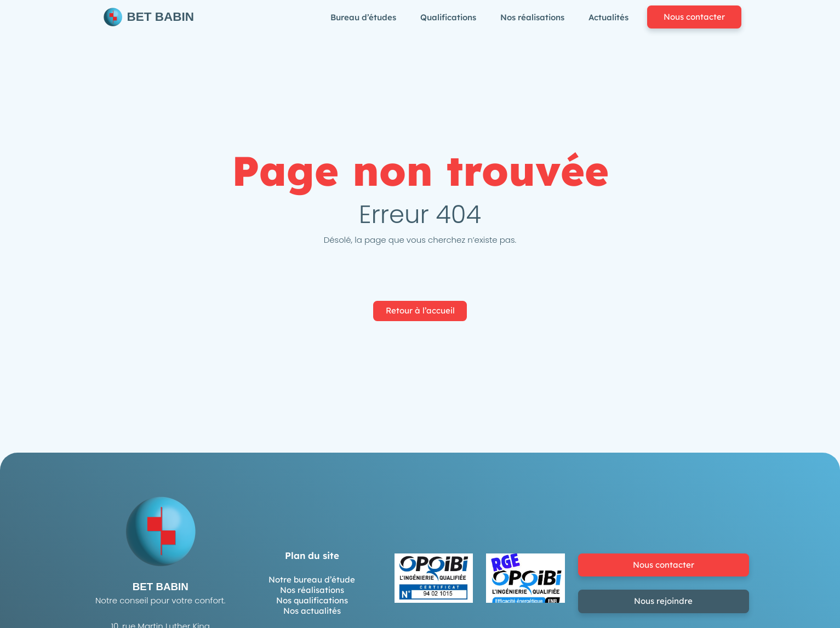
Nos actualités (312, 611)
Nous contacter (694, 17)
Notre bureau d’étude (312, 580)
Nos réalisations (312, 590)
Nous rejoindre (663, 601)
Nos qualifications (312, 600)
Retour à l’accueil (420, 310)
